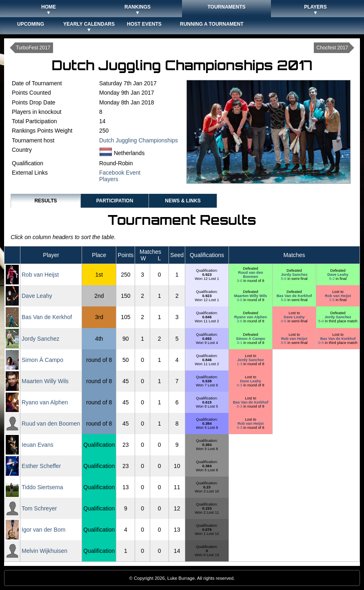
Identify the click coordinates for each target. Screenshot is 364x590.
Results (45, 201)
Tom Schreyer (39, 508)
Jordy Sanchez (294, 275)
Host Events (144, 24)
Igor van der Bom (43, 530)
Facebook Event (120, 173)
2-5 (333, 300)
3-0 (240, 281)
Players (109, 179)
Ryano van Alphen (251, 317)
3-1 (240, 343)
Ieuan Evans (38, 445)
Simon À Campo (250, 339)
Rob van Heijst (40, 275)
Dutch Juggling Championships (139, 140)
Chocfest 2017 (332, 48)
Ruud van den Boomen (250, 275)
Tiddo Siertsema (42, 487)
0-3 (240, 385)
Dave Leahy (338, 275)
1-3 (240, 364)
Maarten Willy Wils (251, 296)
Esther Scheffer (41, 466)
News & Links (183, 201)
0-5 (284, 321)
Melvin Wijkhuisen (44, 551)
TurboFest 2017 (33, 48)
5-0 (284, 279)
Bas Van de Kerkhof (294, 296)
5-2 (333, 279)
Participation (115, 201)
